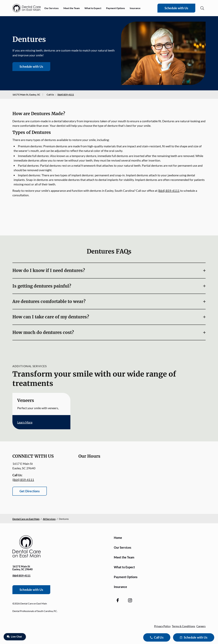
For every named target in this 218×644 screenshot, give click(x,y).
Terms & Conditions (183, 626)
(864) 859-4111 (66, 95)
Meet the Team (72, 8)
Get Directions (30, 491)
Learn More (25, 422)
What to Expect (93, 8)
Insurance (135, 8)
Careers (201, 626)
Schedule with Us (176, 8)
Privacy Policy (162, 626)
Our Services (51, 8)
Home (118, 538)
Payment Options (116, 8)
